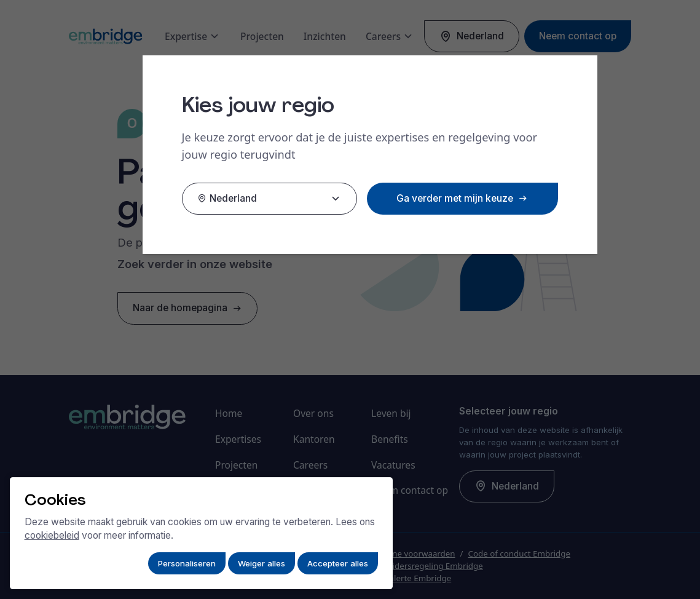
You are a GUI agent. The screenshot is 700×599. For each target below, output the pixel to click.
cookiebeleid (52, 535)
